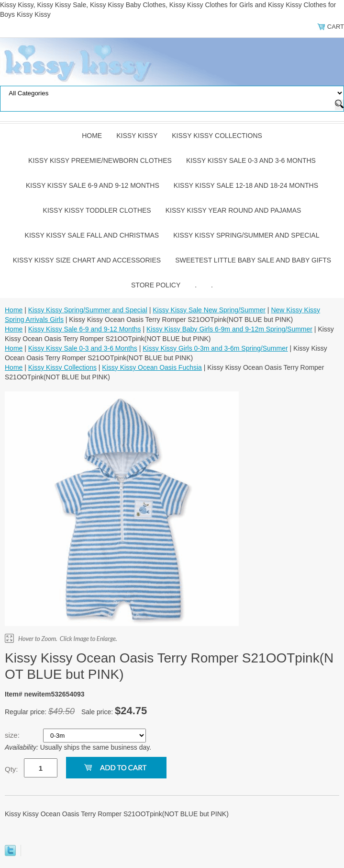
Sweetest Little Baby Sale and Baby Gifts (253, 260)
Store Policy (156, 285)
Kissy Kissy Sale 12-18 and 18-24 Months (246, 185)
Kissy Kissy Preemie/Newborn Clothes (100, 160)
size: (13, 735)
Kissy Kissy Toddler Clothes (97, 210)
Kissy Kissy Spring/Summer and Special (246, 235)
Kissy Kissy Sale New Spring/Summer (209, 310)
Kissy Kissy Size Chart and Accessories (87, 260)
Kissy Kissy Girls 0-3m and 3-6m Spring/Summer (215, 348)
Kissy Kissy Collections (217, 136)
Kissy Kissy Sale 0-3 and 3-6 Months (251, 160)
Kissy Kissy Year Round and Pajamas (233, 210)
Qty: (11, 769)
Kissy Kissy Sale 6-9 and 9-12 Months (93, 185)
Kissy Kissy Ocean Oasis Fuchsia (152, 367)
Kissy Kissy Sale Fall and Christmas (92, 235)
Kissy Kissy (137, 136)
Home (92, 136)
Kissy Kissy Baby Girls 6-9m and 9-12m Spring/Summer (229, 329)
